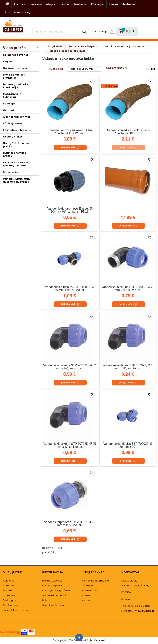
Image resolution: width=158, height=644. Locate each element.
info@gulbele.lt (144, 611)
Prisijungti (101, 31)
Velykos (8, 61)
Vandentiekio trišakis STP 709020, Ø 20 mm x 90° (128, 445)
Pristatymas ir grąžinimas (58, 590)
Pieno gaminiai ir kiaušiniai (14, 76)
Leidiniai (64, 4)
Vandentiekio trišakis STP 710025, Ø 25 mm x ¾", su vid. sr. (70, 288)
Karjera (113, 4)
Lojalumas (80, 4)
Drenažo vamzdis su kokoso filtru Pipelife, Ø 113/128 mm (70, 132)
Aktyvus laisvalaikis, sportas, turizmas (16, 164)
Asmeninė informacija (95, 581)
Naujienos (36, 4)
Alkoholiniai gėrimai (16, 117)
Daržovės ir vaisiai (15, 68)
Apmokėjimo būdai (54, 595)
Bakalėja (9, 104)
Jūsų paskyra (93, 572)
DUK (45, 600)
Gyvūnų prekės (13, 137)
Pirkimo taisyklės (52, 581)
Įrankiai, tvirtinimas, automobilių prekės (16, 180)
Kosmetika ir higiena (17, 130)
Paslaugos (98, 4)
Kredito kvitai (90, 590)
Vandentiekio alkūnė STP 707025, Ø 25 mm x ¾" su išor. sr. (70, 445)
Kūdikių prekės (13, 123)
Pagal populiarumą (85, 69)
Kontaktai (129, 4)
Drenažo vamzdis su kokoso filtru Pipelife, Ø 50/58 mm (128, 132)
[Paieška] (61, 32)
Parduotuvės (11, 605)
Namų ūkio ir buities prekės (16, 145)
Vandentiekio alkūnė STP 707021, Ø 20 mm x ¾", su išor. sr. (128, 367)
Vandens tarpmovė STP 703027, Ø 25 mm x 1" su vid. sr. (70, 524)
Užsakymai (89, 586)
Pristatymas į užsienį (18, 12)
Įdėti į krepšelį (70, 147)
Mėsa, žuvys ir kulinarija (12, 95)
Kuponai (87, 600)
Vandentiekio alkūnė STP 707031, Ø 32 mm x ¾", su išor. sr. (70, 367)
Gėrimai (8, 110)
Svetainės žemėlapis (55, 605)
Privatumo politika (53, 586)
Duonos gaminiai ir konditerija (16, 86)
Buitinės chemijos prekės (14, 154)
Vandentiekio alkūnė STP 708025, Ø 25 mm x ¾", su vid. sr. (128, 288)
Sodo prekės (11, 172)
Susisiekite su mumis (15, 610)
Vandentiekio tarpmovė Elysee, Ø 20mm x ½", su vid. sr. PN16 (70, 210)
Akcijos (50, 4)
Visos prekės (14, 48)
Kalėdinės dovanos (16, 55)
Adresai (87, 595)
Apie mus (19, 4)
